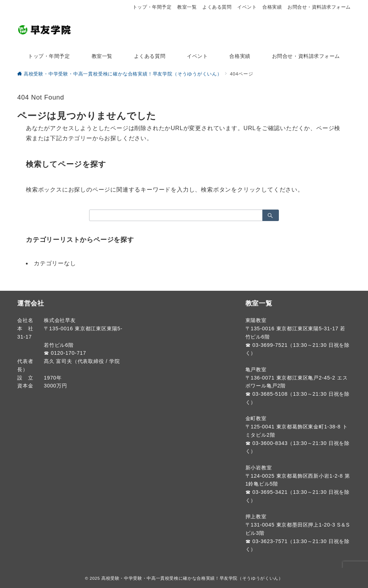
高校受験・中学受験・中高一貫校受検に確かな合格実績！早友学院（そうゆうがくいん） (192, 578)
